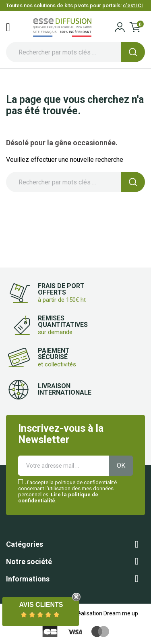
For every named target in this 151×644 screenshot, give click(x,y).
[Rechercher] (75, 52)
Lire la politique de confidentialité (58, 498)
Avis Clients (41, 605)
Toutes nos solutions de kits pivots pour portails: (74, 5)
